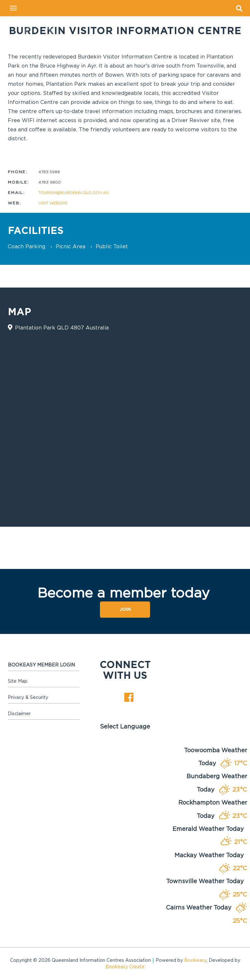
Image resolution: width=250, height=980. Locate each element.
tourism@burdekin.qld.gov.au (74, 193)
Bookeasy (195, 961)
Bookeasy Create (125, 967)
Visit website (53, 203)
